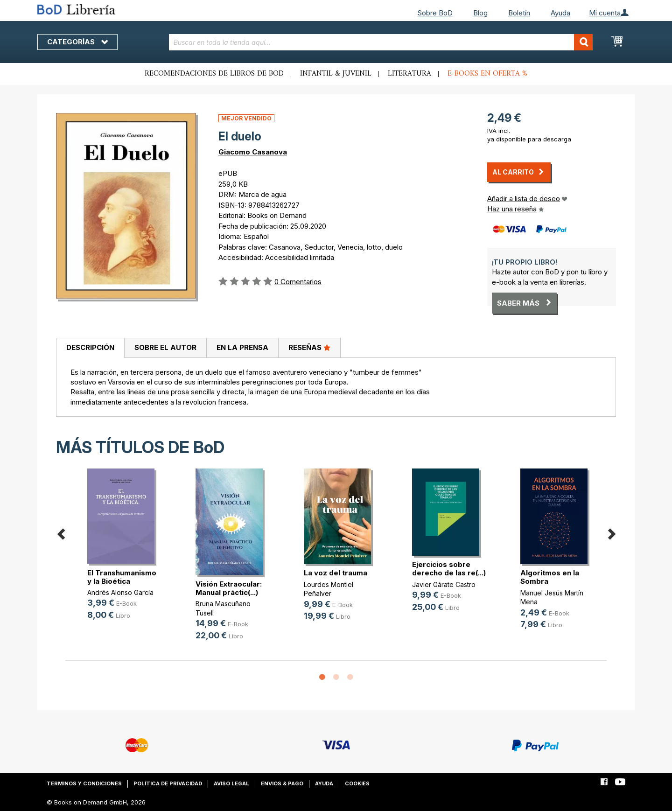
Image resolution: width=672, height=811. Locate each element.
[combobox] (381, 42)
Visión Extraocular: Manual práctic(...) (229, 588)
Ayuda (560, 13)
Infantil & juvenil (336, 74)
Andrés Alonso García (120, 592)
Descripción (90, 347)
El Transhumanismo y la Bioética (122, 577)
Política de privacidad (168, 783)
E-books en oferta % (487, 74)
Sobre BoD (435, 13)
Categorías (77, 42)
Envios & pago (282, 783)
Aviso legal (231, 783)
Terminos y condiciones (84, 783)
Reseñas (309, 347)
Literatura (409, 74)
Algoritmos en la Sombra (550, 577)
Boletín (519, 13)
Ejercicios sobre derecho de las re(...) (449, 569)
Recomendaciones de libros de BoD (214, 74)
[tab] (90, 348)
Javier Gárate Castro (444, 584)
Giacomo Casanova (253, 152)
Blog (480, 13)
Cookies (357, 783)
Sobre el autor (165, 347)
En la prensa (242, 347)
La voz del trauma (336, 573)
